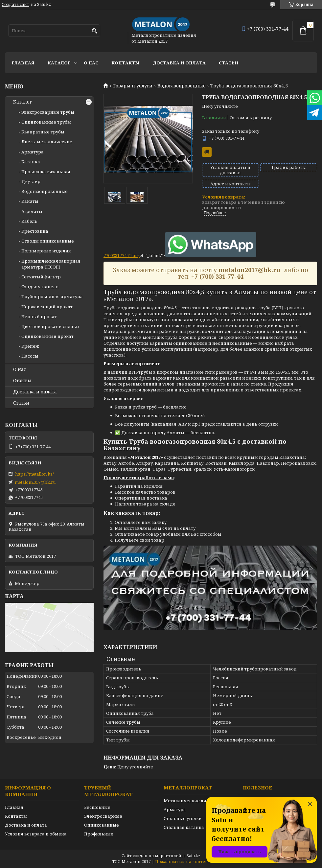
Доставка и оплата (179, 63)
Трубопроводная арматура (52, 296)
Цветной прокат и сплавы (50, 326)
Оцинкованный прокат (47, 336)
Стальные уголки (183, 818)
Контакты (126, 63)
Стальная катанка (184, 827)
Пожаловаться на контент (183, 862)
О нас (91, 63)
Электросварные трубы (48, 112)
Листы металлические (47, 142)
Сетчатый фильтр (41, 277)
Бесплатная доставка (207, 152)
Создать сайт (15, 5)
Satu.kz (194, 856)
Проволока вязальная (46, 172)
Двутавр (31, 181)
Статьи (229, 63)
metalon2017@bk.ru (35, 482)
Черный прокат (39, 317)
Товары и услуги (133, 86)
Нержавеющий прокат (47, 307)
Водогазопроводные (182, 86)
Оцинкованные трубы (46, 122)
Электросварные (103, 816)
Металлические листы (189, 801)
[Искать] (94, 31)
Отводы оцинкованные (48, 241)
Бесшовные (97, 807)
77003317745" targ (122, 255)
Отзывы (22, 381)
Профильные (99, 834)
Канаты (30, 201)
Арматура (33, 152)
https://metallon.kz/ (34, 474)
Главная (23, 63)
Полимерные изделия (46, 251)
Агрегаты (32, 211)
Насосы (30, 356)
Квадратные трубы (43, 132)
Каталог (59, 63)
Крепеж (30, 346)
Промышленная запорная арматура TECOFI (51, 264)
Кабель (29, 221)
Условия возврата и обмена (36, 834)
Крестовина (35, 231)
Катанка (31, 162)
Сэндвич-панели (40, 287)
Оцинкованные (102, 825)
